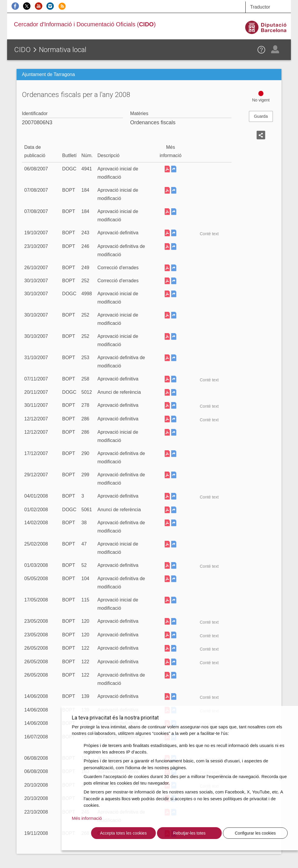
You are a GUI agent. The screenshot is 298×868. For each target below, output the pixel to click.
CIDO (22, 50)
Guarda (261, 116)
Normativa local (63, 50)
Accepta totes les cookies (123, 833)
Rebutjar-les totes (189, 833)
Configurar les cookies (255, 833)
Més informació (87, 818)
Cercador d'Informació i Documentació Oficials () (85, 24)
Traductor (260, 7)
